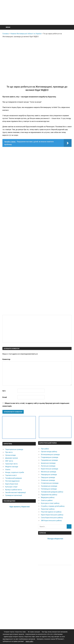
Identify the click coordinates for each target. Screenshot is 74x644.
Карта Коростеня (12, 484)
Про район (45, 449)
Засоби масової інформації (16, 492)
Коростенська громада (49, 469)
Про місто (9, 452)
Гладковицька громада (50, 457)
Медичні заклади (12, 467)
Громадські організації (14, 495)
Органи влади (10, 455)
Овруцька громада (48, 477)
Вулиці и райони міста (14, 490)
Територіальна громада (14, 449)
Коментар (6, 359)
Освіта (8, 469)
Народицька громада (49, 474)
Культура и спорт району (50, 503)
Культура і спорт (11, 487)
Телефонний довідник (14, 478)
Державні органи (12, 458)
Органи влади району (49, 451)
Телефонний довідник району (52, 492)
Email (5, 397)
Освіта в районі (47, 500)
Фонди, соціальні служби (15, 472)
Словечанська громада (50, 483)
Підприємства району (49, 495)
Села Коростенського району (52, 517)
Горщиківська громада (49, 460)
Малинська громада (49, 472)
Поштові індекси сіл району (51, 512)
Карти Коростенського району (52, 515)
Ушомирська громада (49, 486)
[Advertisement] (38, 17)
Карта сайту (29, 641)
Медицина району (48, 497)
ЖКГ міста (9, 461)
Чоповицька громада (49, 489)
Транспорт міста (11, 464)
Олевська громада (48, 480)
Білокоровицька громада (50, 454)
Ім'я (4, 391)
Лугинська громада (48, 466)
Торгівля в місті (11, 475)
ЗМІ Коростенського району (51, 520)
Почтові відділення (12, 481)
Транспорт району (48, 509)
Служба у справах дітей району (53, 506)
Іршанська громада (48, 463)
